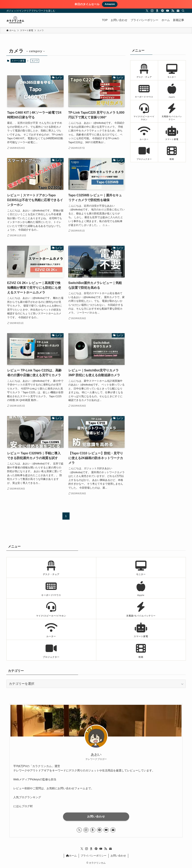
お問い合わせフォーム (72, 788)
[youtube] (168, 11)
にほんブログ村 (23, 806)
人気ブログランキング (27, 797)
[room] (157, 11)
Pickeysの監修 (39, 779)
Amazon (110, 4)
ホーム (71, 856)
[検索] (183, 11)
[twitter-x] (147, 11)
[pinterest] (162, 11)
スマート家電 (18, 61)
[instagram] (152, 11)
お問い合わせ (96, 816)
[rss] (173, 11)
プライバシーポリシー (94, 856)
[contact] (178, 11)
